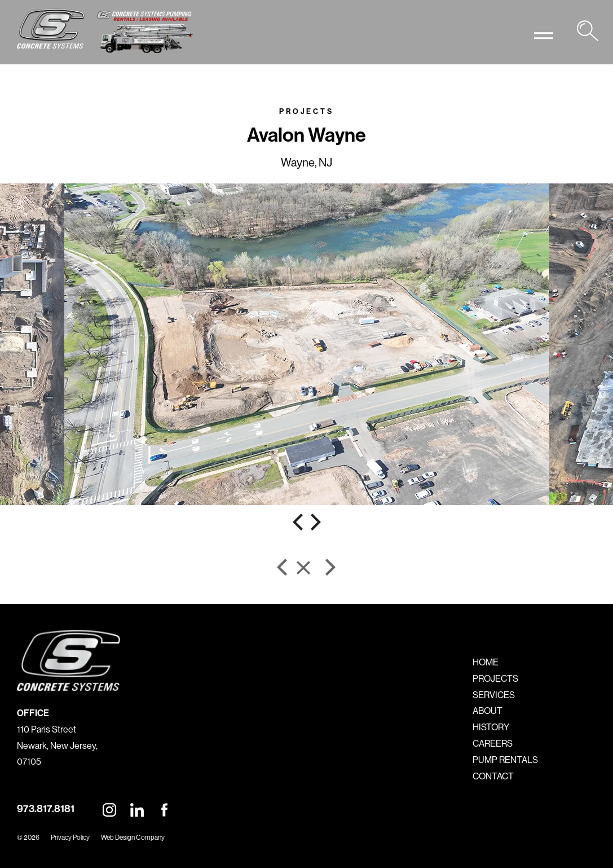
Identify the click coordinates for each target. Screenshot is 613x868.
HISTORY (491, 727)
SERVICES (494, 695)
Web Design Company (133, 837)
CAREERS (493, 743)
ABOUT (488, 711)
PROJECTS (495, 678)
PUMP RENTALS (505, 760)
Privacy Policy (70, 837)
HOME (486, 662)
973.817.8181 (46, 808)
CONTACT (493, 776)
